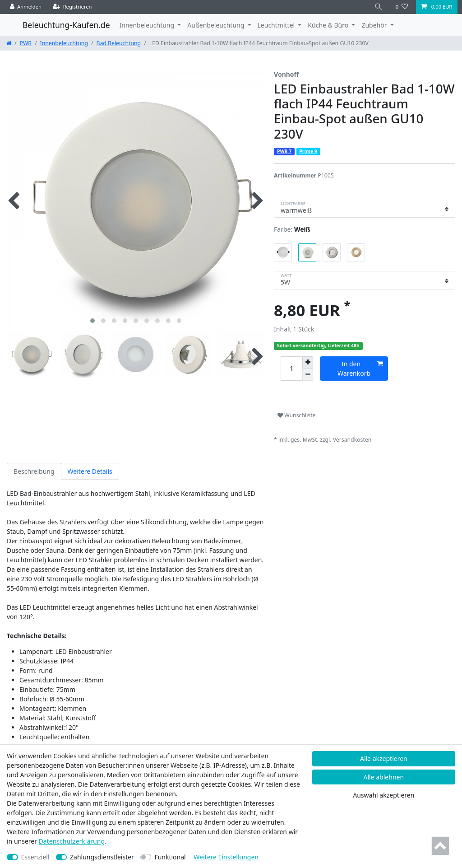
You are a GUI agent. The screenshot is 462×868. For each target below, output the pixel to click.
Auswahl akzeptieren (383, 795)
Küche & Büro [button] (329, 25)
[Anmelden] (26, 7)
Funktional (170, 857)
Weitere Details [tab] (90, 471)
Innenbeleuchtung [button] (148, 25)
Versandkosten (352, 440)
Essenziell (35, 857)
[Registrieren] (72, 7)
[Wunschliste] (402, 7)
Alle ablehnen (384, 777)
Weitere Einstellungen (226, 857)
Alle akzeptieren (384, 758)
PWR (26, 43)
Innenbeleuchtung (64, 43)
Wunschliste (296, 415)
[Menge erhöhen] (308, 363)
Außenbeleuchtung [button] (217, 25)
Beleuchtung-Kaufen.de (66, 25)
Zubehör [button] (375, 25)
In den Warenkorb (360, 368)
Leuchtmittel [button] (277, 25)
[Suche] (379, 7)
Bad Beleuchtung (119, 43)
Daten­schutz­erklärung (72, 841)
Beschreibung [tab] (34, 471)
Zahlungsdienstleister (102, 857)
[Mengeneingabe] (291, 369)
